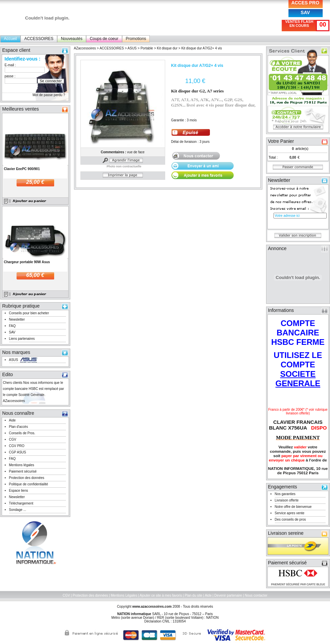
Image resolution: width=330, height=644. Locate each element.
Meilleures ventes (21, 109)
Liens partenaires (22, 339)
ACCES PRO (305, 3)
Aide (12, 420)
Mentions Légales (124, 595)
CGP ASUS (18, 452)
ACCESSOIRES (39, 39)
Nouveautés (72, 39)
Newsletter (17, 319)
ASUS (14, 360)
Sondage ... (18, 510)
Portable (147, 48)
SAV (305, 12)
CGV (13, 439)
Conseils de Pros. (22, 433)
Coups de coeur (104, 39)
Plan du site (193, 595)
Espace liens (19, 491)
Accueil (11, 39)
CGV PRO (17, 446)
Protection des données (27, 478)
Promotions (136, 39)
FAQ (12, 326)
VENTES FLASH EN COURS (299, 24)
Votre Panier (281, 141)
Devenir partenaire (228, 595)
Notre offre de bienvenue (293, 507)
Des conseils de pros (290, 519)
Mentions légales (22, 465)
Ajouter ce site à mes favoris (161, 595)
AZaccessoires (85, 48)
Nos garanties (285, 494)
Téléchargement (21, 503)
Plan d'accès (19, 427)
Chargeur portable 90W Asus (27, 262)
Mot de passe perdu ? (49, 95)
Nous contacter (256, 595)
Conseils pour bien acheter (29, 313)
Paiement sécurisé (23, 471)
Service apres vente (290, 513)
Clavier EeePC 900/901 (22, 169)
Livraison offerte (287, 500)
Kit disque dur (167, 48)
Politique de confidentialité (29, 484)
